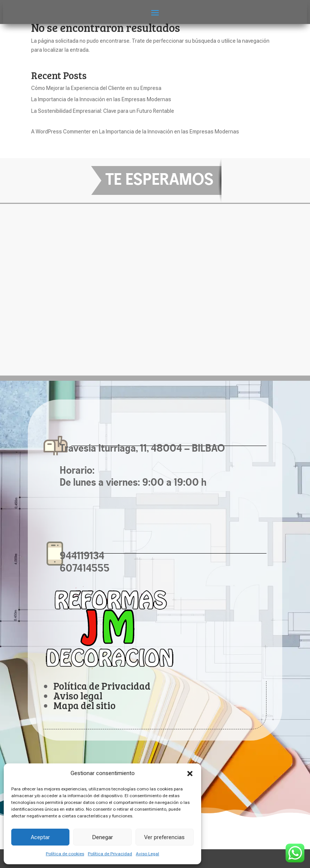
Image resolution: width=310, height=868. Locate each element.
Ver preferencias (164, 837)
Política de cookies (65, 854)
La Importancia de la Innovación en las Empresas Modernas (101, 99)
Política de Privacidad (110, 854)
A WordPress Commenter (61, 132)
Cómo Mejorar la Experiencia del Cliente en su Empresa (96, 88)
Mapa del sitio (84, 705)
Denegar (102, 837)
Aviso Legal (147, 854)
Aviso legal (78, 695)
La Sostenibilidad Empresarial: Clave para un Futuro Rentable (103, 111)
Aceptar (40, 837)
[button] (190, 774)
